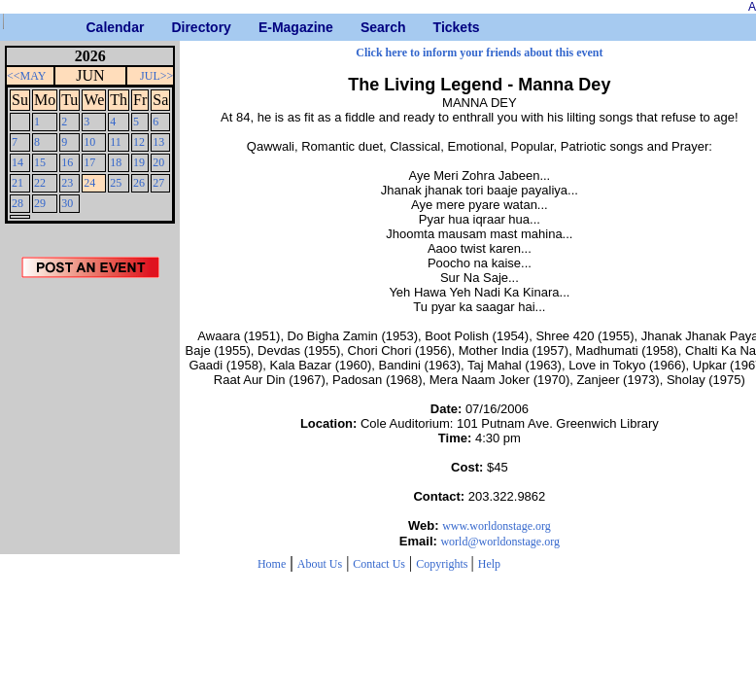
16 (67, 162)
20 (158, 162)
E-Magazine (266, 27)
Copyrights (443, 564)
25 (116, 183)
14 (17, 162)
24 (89, 183)
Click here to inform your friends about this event (479, 52)
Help (489, 564)
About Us (320, 564)
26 (139, 183)
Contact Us (379, 564)
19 (139, 162)
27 (158, 183)
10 (89, 142)
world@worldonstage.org (499, 542)
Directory (178, 27)
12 (139, 142)
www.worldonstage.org (497, 526)
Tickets (441, 27)
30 (67, 203)
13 (158, 142)
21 (17, 183)
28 (17, 203)
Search (368, 27)
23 (67, 183)
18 (116, 162)
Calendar (94, 27)
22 (40, 183)
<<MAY (26, 76)
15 (40, 162)
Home (272, 564)
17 (89, 162)
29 (40, 203)
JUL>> (156, 76)
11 (116, 142)
